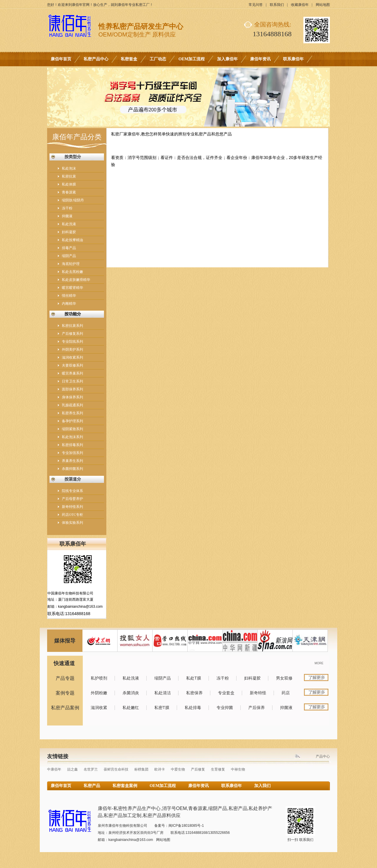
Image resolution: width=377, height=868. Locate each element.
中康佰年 (54, 769)
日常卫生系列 (72, 381)
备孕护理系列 (72, 421)
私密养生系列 (72, 413)
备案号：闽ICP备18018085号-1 (179, 826)
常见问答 (256, 5)
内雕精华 (69, 304)
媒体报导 (65, 641)
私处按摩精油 (72, 240)
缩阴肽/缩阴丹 (73, 200)
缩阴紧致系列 (72, 429)
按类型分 (73, 157)
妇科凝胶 (69, 232)
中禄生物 (238, 769)
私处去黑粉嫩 (72, 272)
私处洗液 (69, 224)
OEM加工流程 (192, 59)
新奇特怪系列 (72, 507)
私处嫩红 (131, 708)
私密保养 (194, 693)
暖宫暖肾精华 (72, 288)
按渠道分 (73, 479)
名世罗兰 (91, 769)
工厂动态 (158, 59)
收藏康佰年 (300, 5)
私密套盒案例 (125, 786)
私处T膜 (194, 678)
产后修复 (198, 769)
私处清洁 (163, 693)
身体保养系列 (72, 397)
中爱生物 (178, 769)
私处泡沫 (69, 168)
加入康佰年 (227, 59)
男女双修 (284, 678)
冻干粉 (67, 208)
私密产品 (92, 786)
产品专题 (65, 678)
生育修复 (218, 769)
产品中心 (323, 756)
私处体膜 (69, 184)
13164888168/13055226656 (208, 833)
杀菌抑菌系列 (72, 469)
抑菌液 (67, 216)
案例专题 (65, 693)
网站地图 (323, 5)
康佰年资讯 (260, 59)
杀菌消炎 (131, 693)
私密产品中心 (96, 59)
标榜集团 (141, 769)
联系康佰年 (293, 59)
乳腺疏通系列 (72, 405)
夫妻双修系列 (72, 365)
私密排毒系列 (72, 445)
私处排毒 (193, 708)
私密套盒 (129, 59)
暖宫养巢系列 (72, 373)
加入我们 (262, 786)
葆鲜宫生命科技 (116, 769)
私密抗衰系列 (72, 326)
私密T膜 (162, 708)
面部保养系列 (72, 389)
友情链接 (58, 756)
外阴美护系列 (72, 349)
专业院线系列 (72, 342)
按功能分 (73, 314)
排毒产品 (69, 248)
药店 (286, 693)
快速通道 (64, 663)
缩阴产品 (69, 256)
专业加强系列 (72, 453)
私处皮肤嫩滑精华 (76, 280)
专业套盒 (226, 693)
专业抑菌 (225, 708)
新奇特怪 (258, 693)
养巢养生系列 (72, 461)
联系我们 (277, 5)
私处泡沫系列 (72, 437)
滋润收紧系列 (72, 357)
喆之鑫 (72, 769)
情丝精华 (69, 296)
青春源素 (69, 192)
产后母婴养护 (72, 499)
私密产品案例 (65, 708)
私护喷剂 (99, 678)
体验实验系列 (72, 523)
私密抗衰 (69, 176)
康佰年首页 (61, 59)
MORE (319, 663)
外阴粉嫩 (99, 693)
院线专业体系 (72, 491)
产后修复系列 (72, 334)
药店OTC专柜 (72, 515)
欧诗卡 (160, 769)
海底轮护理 (71, 264)
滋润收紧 (99, 708)
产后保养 (257, 708)
